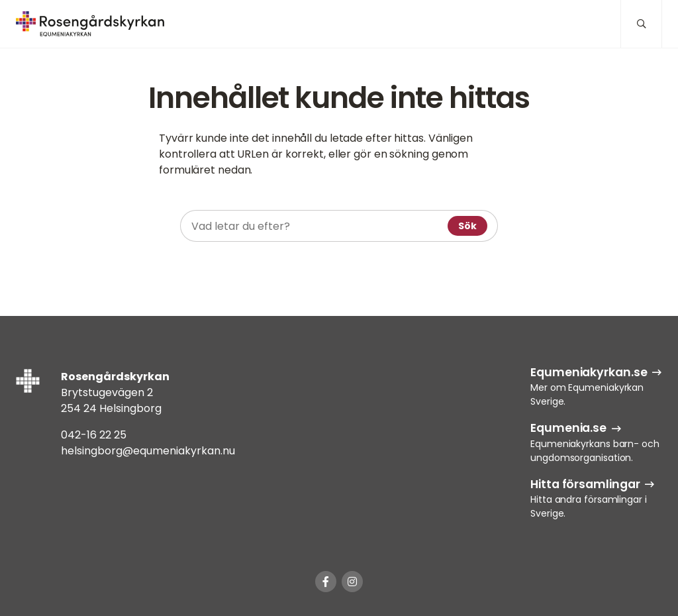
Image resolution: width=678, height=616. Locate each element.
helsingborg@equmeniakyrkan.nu (148, 451)
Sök (467, 226)
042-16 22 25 (94, 435)
